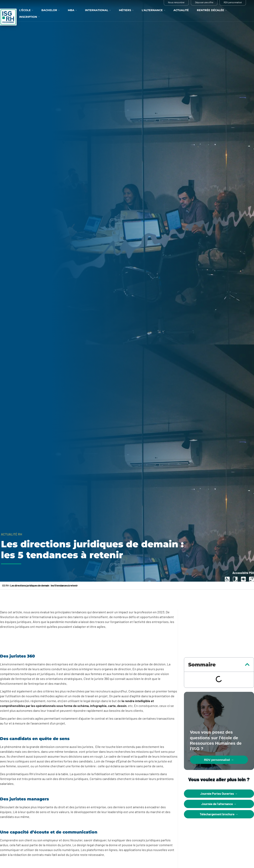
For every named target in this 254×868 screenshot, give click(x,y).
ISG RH (5, 585)
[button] (247, 664)
